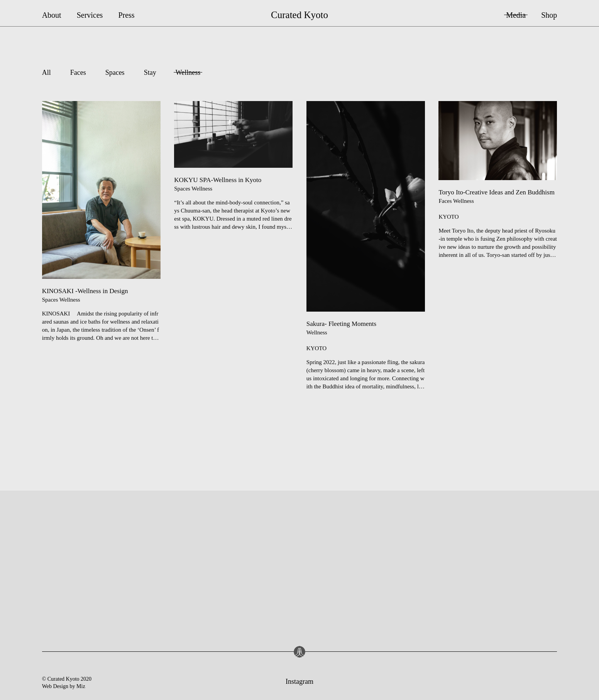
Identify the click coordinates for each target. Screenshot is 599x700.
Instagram (299, 681)
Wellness (188, 73)
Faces (78, 73)
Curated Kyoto (299, 15)
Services (90, 15)
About (52, 15)
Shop (549, 15)
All (47, 73)
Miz (81, 686)
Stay (150, 73)
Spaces (115, 73)
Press (126, 15)
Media (516, 15)
